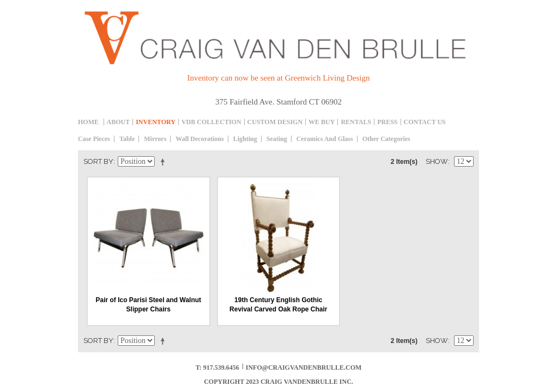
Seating (277, 139)
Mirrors (155, 139)
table (127, 139)
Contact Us (425, 122)
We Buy (322, 122)
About (119, 122)
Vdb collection (211, 122)
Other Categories (386, 139)
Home (88, 122)
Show (437, 161)
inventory (156, 122)
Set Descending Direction (165, 162)
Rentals (356, 122)
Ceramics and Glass (325, 139)
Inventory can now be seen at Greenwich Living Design (279, 78)
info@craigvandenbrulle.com (304, 367)
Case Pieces (94, 139)
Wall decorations (199, 139)
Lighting (245, 139)
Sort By (98, 161)
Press (387, 122)
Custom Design (275, 122)
